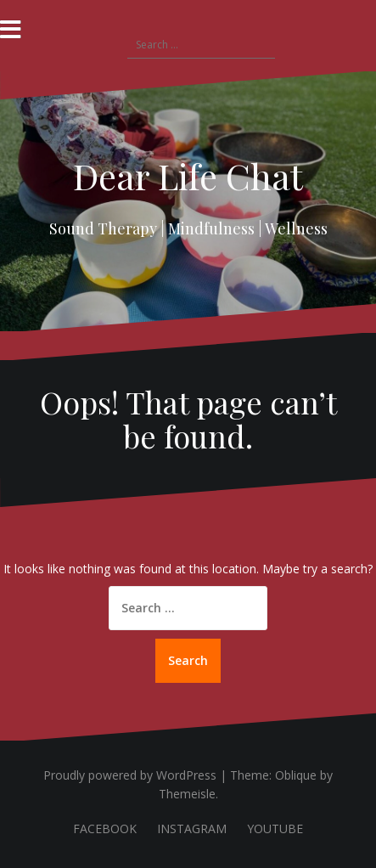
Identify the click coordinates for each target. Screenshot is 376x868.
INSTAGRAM (192, 829)
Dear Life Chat (188, 176)
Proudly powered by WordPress (130, 775)
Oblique (296, 775)
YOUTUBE (275, 829)
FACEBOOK (105, 829)
